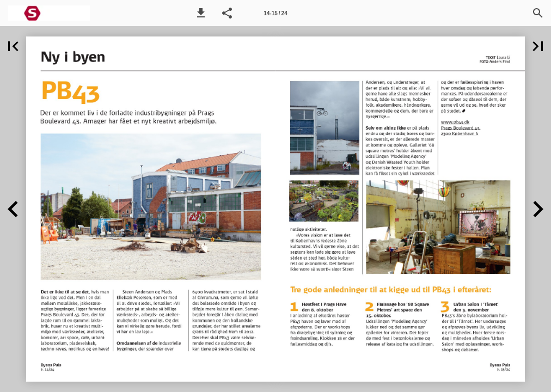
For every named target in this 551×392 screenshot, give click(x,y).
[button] (201, 13)
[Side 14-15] (275, 13)
